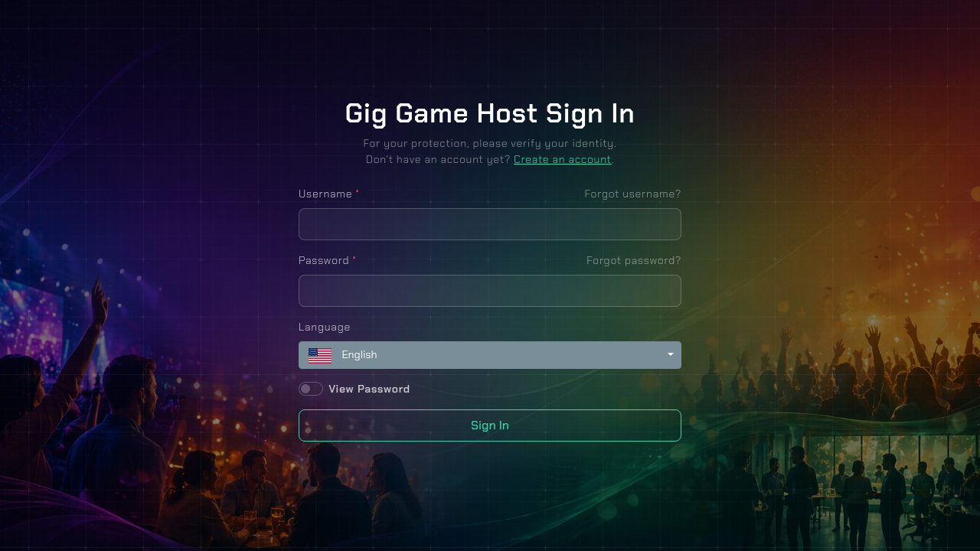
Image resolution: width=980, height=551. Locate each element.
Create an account (563, 159)
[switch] (311, 389)
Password (328, 260)
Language (325, 327)
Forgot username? (633, 194)
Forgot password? (634, 260)
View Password (369, 389)
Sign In (490, 425)
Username (329, 194)
